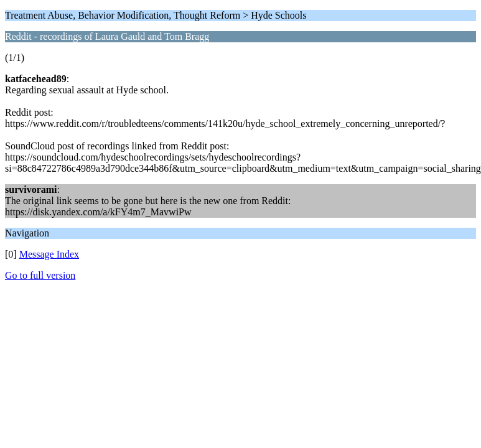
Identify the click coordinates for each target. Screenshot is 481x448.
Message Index (49, 254)
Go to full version (40, 275)
